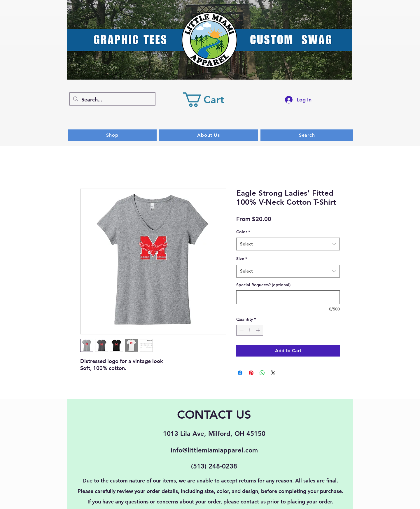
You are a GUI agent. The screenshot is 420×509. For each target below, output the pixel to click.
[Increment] (259, 330)
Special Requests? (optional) (263, 285)
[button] (211, 100)
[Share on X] (273, 373)
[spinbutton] (250, 330)
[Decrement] (241, 330)
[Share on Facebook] (240, 373)
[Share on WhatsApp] (262, 373)
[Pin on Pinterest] (251, 373)
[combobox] (288, 244)
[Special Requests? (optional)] (288, 297)
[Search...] (112, 100)
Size (242, 259)
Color (243, 232)
